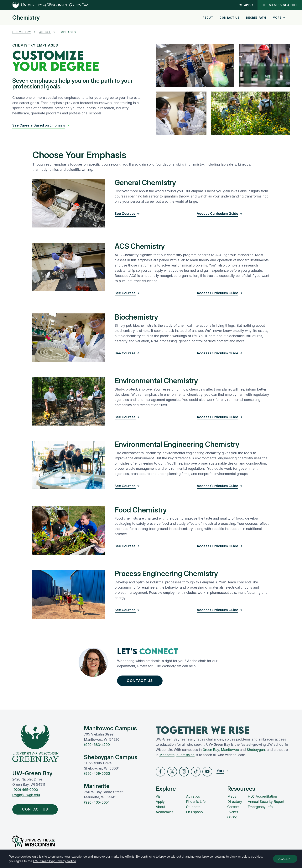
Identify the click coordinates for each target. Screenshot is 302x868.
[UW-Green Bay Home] (45, 5)
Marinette (167, 757)
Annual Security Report (266, 804)
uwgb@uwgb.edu (26, 797)
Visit (159, 799)
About (208, 18)
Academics (164, 815)
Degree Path (256, 18)
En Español (195, 815)
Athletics (193, 799)
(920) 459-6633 (97, 775)
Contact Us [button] (143, 681)
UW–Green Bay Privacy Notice (55, 861)
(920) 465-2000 (25, 791)
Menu (280, 5)
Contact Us (229, 18)
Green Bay (211, 752)
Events (233, 815)
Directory (235, 804)
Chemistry (26, 17)
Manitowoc (230, 752)
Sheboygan (256, 752)
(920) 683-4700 (97, 747)
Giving (232, 820)
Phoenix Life (196, 804)
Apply (246, 5)
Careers (233, 809)
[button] (41, 125)
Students (193, 809)
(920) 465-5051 (97, 804)
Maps (232, 799)
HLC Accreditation (262, 799)
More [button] (279, 18)
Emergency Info (260, 809)
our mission (185, 757)
